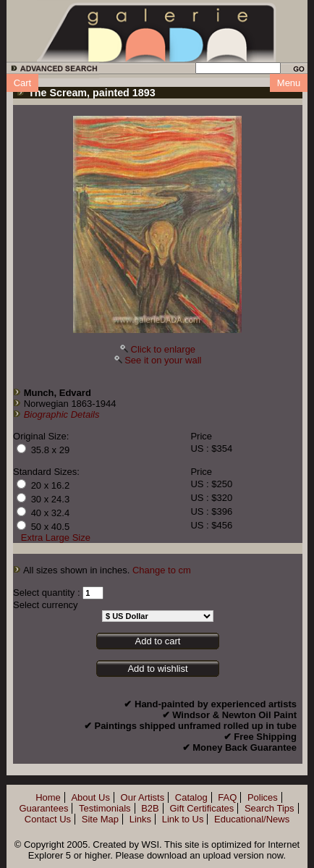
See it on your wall (163, 360)
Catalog (191, 797)
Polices (263, 797)
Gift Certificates (201, 808)
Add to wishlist (157, 669)
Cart (23, 83)
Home (48, 797)
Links (140, 819)
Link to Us (183, 819)
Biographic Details (62, 414)
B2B (150, 808)
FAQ (227, 797)
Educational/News (252, 819)
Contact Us (48, 819)
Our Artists (143, 797)
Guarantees (43, 808)
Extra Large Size (56, 538)
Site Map (100, 819)
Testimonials (105, 808)
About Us (90, 797)
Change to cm (162, 570)
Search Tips (270, 808)
